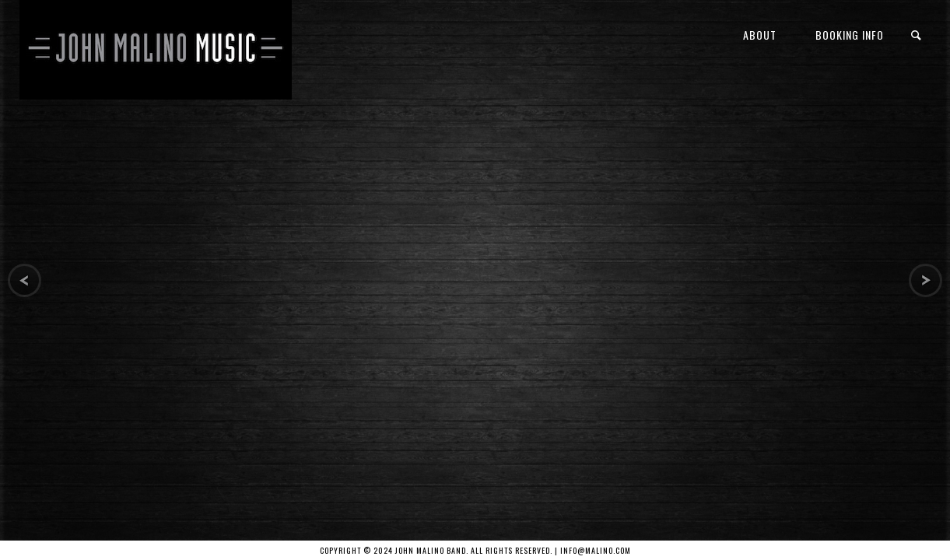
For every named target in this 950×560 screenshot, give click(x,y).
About (760, 35)
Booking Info (850, 35)
